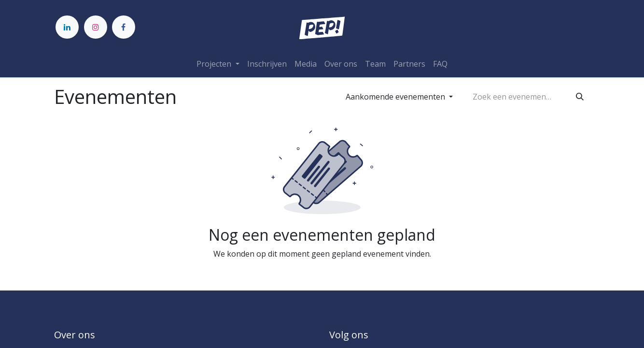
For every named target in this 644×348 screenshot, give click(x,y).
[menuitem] (267, 64)
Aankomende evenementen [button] (396, 97)
